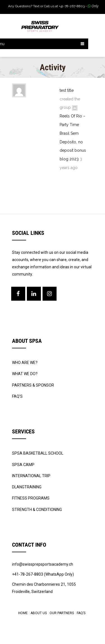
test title (67, 90)
